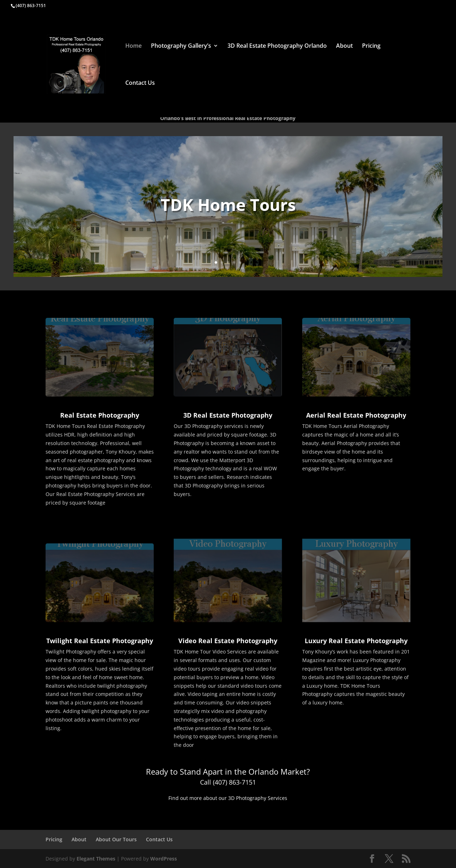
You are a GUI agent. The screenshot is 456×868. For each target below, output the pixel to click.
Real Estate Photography (100, 415)
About (344, 46)
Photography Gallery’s (181, 46)
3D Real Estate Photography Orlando (277, 46)
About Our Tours (116, 839)
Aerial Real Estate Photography (356, 415)
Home (133, 46)
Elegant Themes (96, 859)
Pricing (371, 46)
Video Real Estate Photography (228, 641)
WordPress (164, 859)
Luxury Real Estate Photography (356, 641)
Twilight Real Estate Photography (100, 641)
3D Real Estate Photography (228, 415)
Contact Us (140, 83)
